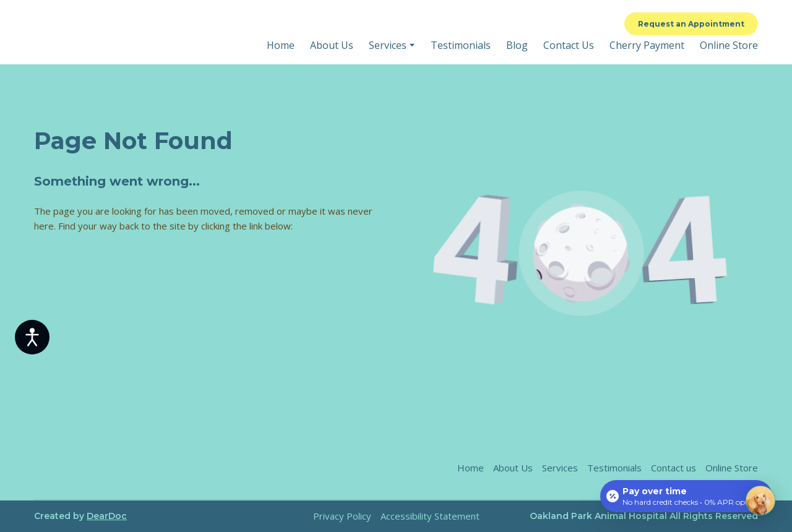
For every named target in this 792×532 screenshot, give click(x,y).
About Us (332, 45)
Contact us (674, 468)
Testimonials (461, 45)
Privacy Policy (342, 516)
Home (281, 45)
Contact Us (569, 45)
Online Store (729, 45)
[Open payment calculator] (686, 496)
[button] (691, 24)
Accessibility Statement (430, 516)
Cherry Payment (647, 45)
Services (388, 45)
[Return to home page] (127, 32)
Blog (517, 45)
